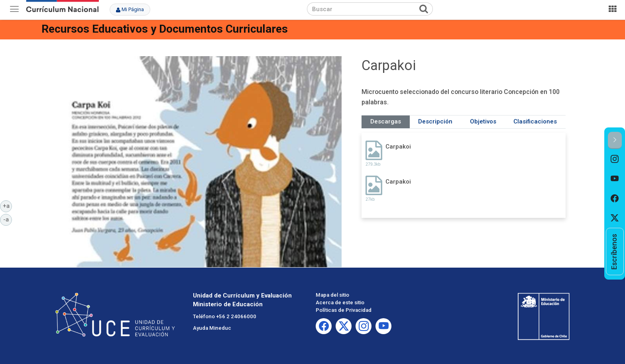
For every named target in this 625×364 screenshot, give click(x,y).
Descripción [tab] (435, 121)
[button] (615, 140)
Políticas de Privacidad (344, 310)
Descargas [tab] (386, 121)
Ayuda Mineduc (212, 328)
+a (8, 205)
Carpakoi (398, 147)
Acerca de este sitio (340, 302)
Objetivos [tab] (483, 121)
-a (8, 219)
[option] (615, 159)
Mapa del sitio (332, 295)
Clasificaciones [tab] (535, 121)
